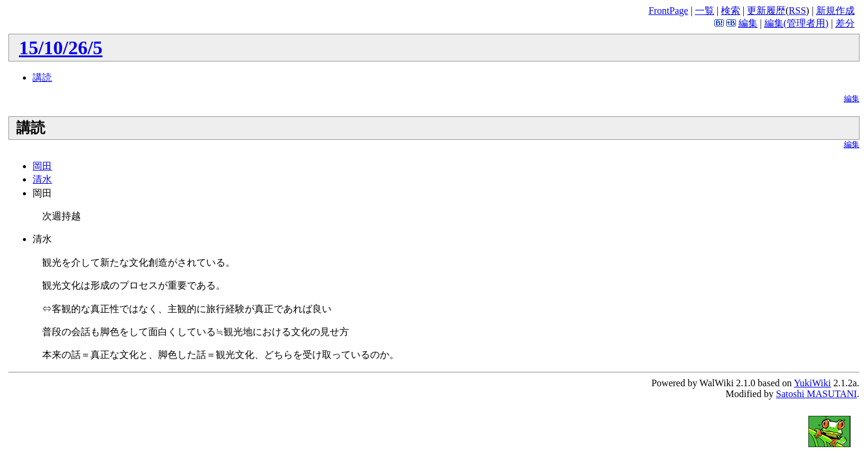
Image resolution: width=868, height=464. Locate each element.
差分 (845, 23)
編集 (748, 23)
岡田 (42, 166)
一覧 (705, 11)
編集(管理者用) (797, 23)
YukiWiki (813, 383)
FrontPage (668, 11)
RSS (797, 11)
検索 (731, 11)
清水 (42, 179)
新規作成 (835, 11)
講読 (42, 77)
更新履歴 (766, 11)
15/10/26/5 (61, 48)
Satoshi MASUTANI (816, 394)
